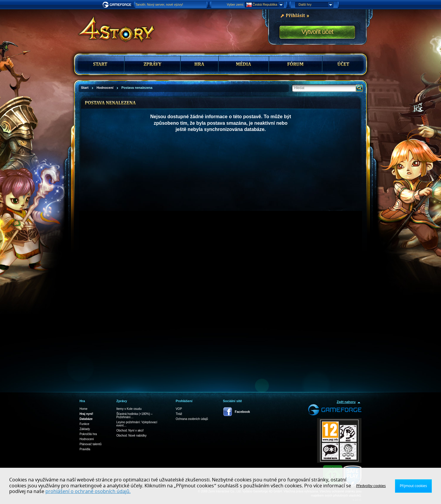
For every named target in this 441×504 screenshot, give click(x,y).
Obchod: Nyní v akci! (130, 430)
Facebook (242, 412)
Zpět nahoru (346, 402)
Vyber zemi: (235, 4)
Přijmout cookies (413, 486)
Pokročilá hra (88, 434)
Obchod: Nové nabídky (131, 436)
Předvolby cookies (371, 486)
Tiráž (179, 414)
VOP (179, 409)
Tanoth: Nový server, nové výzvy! (159, 4)
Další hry (316, 5)
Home (84, 409)
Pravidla (85, 449)
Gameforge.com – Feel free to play (118, 5)
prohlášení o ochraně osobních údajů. (88, 492)
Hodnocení (87, 439)
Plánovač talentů (91, 444)
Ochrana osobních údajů (192, 419)
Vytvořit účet (317, 32)
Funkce (84, 424)
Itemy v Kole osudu (129, 409)
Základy (85, 429)
